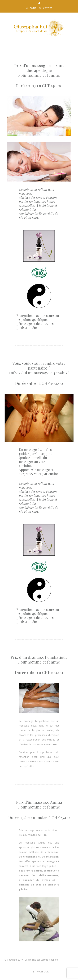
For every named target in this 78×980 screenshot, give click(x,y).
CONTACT (48, 8)
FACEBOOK (43, 972)
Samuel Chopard (49, 960)
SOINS (33, 8)
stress (46, 880)
